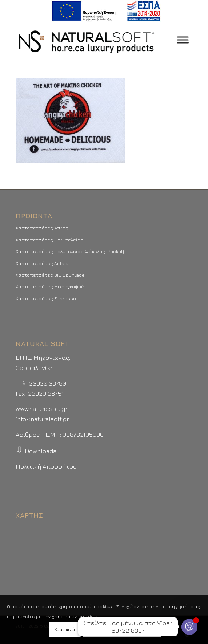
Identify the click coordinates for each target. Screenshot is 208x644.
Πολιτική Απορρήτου (46, 466)
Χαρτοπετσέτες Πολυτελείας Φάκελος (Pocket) (70, 251)
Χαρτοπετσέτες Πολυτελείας (50, 240)
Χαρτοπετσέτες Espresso (46, 298)
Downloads (36, 451)
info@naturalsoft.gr (42, 419)
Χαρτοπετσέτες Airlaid (42, 263)
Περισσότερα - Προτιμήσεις (122, 629)
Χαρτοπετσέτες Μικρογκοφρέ (50, 286)
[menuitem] (106, 11)
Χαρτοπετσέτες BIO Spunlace (50, 275)
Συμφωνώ (65, 629)
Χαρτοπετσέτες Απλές (42, 228)
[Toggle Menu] (183, 40)
